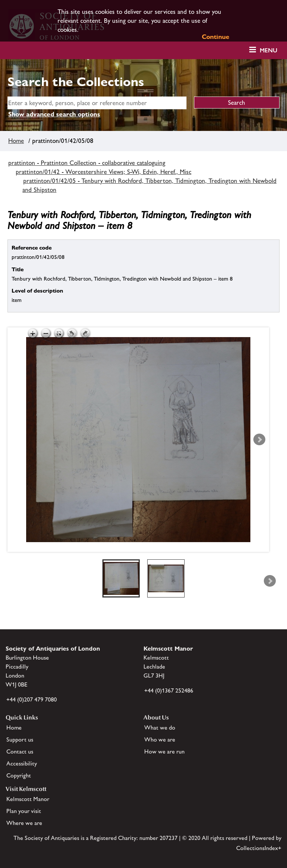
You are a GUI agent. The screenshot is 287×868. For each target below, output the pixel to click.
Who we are (160, 739)
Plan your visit (24, 811)
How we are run (164, 751)
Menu (269, 50)
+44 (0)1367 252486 (169, 690)
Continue (216, 37)
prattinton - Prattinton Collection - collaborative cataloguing (87, 163)
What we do (160, 728)
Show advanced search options (54, 114)
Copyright (19, 775)
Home (16, 141)
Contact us (20, 751)
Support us (20, 739)
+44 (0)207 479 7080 (32, 699)
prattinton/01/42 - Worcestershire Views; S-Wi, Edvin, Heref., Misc (104, 172)
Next (259, 440)
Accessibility (22, 763)
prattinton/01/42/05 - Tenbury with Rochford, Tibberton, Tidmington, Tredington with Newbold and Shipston (149, 185)
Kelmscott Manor (28, 799)
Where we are (24, 823)
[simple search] (97, 103)
